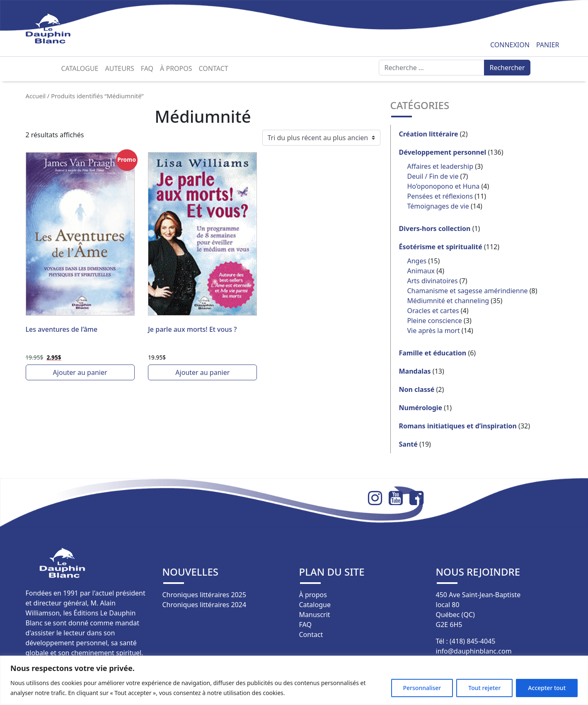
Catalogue (80, 68)
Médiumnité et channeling (448, 301)
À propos (176, 68)
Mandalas (415, 371)
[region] (294, 680)
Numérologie (421, 408)
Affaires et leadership (440, 166)
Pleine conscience (435, 321)
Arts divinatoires (433, 281)
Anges (417, 261)
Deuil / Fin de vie (433, 176)
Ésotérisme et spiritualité (441, 247)
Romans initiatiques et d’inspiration (458, 426)
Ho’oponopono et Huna (444, 186)
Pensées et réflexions (440, 196)
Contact (214, 68)
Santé (408, 444)
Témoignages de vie (438, 206)
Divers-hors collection (435, 229)
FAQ (147, 68)
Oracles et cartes (433, 311)
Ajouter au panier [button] (80, 372)
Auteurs (120, 68)
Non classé (417, 389)
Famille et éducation (433, 353)
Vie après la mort (434, 331)
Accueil (36, 96)
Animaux (421, 271)
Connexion (510, 45)
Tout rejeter (484, 688)
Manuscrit (315, 615)
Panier (548, 45)
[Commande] (321, 138)
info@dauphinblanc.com (474, 651)
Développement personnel (443, 152)
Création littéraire (429, 134)
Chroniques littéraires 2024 (204, 605)
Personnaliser (422, 688)
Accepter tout (547, 688)
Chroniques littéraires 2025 (204, 595)
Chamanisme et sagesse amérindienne (468, 291)
